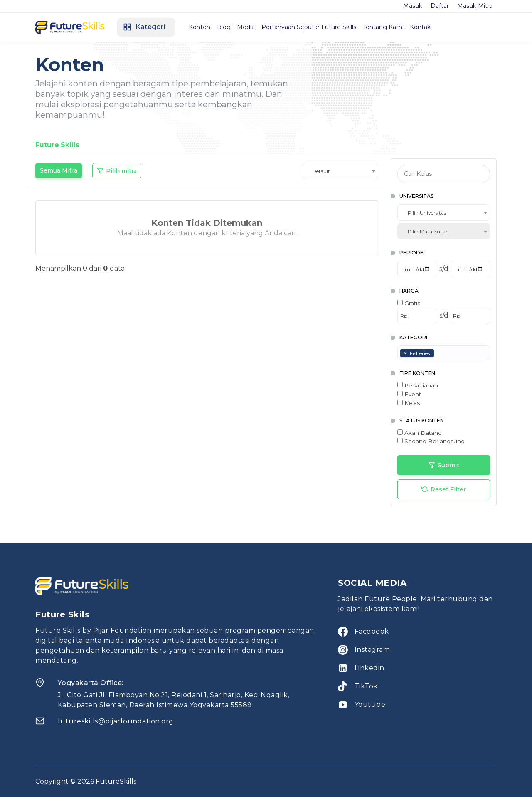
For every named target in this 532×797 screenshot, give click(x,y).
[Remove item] (406, 353)
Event (409, 394)
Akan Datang (420, 433)
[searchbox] (438, 353)
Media (252, 27)
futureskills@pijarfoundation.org (116, 721)
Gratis (409, 303)
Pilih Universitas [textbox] (427, 213)
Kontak (432, 27)
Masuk (413, 6)
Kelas (409, 403)
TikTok (366, 686)
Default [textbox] (321, 171)
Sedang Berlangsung (431, 441)
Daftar (440, 6)
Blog (228, 27)
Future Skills (58, 145)
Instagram (372, 650)
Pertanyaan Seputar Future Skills (317, 27)
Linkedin (369, 668)
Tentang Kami (393, 27)
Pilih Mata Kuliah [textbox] (428, 231)
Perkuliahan (418, 385)
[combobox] (340, 171)
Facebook (372, 631)
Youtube (370, 704)
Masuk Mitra (475, 6)
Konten (202, 27)
